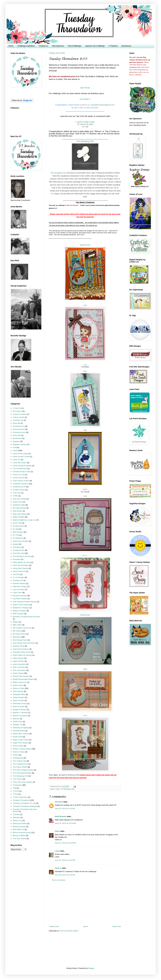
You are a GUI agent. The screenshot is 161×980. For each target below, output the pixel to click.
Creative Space (19, 490)
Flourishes (17, 547)
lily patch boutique (20, 596)
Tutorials (16, 814)
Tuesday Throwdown (21, 800)
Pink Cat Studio (19, 667)
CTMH (15, 496)
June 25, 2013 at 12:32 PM (65, 843)
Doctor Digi (17, 523)
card (15, 447)
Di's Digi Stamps (19, 508)
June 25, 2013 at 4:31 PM (65, 860)
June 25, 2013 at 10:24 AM (65, 823)
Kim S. (85, 555)
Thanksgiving (18, 758)
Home (11, 46)
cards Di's (17, 460)
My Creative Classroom (22, 628)
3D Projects (17, 411)
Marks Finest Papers (21, 605)
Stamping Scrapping (21, 728)
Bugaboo (16, 441)
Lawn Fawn (17, 593)
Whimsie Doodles (20, 824)
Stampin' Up (18, 725)
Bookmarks (17, 438)
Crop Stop (17, 493)
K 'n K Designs (19, 577)
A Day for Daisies (20, 414)
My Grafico (17, 631)
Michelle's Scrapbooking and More (26, 617)
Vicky (85, 715)
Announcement (19, 429)
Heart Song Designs (21, 565)
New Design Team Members (24, 643)
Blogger (91, 968)
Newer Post (54, 926)
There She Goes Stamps (23, 782)
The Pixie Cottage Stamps (23, 770)
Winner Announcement (22, 832)
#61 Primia (85, 88)
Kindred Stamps (19, 583)
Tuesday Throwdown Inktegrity (25, 806)
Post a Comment (59, 880)
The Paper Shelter (20, 767)
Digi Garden (18, 511)
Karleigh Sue (18, 580)
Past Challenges (75, 46)
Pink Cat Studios (19, 670)
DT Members (18, 538)
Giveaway (17, 559)
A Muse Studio (19, 417)
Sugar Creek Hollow (21, 740)
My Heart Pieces (19, 634)
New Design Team (20, 640)
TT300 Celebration (20, 797)
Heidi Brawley (61, 816)
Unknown (59, 802)
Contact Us (43, 46)
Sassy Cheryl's (19, 697)
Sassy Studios (18, 700)
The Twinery (18, 779)
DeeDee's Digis (19, 505)
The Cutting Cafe (20, 761)
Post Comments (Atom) (69, 931)
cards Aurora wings (20, 453)
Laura (57, 851)
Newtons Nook (19, 646)
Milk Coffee (17, 625)
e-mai (82, 105)
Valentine (16, 817)
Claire (57, 831)
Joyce (85, 489)
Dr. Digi (16, 529)
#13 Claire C (85, 99)
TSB (15, 788)
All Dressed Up (19, 426)
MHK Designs (18, 614)
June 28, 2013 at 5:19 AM (65, 875)
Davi (85, 371)
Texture (16, 755)
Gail (85, 430)
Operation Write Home (22, 652)
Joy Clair (16, 574)
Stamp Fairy (18, 722)
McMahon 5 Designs (21, 608)
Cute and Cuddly (19, 499)
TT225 (15, 794)
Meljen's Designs (20, 611)
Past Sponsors (58, 46)
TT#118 (16, 791)
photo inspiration (19, 664)
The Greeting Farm (20, 764)
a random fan (18, 420)
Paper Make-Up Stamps (22, 655)
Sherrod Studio (19, 707)
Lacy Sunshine (19, 589)
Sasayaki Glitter (19, 694)
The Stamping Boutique (22, 773)
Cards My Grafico (20, 463)
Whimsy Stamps (19, 827)
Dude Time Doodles (21, 541)
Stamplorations (19, 731)
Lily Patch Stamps (20, 599)
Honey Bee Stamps (20, 568)
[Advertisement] (85, 903)
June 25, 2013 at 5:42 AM (65, 808)
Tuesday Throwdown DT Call (24, 803)
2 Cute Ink (17, 408)
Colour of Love (19, 475)
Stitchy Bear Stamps (21, 734)
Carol (85, 365)
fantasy (16, 544)
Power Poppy (18, 673)
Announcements (19, 432)
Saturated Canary (20, 703)
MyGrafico (17, 637)
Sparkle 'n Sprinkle (20, 713)
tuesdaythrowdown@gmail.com (102, 105)
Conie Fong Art (19, 478)
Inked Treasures (19, 571)
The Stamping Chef (58, 173)
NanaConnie (85, 615)
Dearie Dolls (18, 502)
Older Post (117, 926)
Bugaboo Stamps (20, 444)
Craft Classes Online (21, 481)
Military (16, 622)
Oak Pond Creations (21, 649)
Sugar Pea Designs (20, 743)
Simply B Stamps (20, 710)
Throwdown (17, 785)
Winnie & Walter (19, 836)
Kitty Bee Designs (20, 586)
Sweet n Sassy (19, 752)
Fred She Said (18, 553)
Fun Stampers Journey (22, 556)
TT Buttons (113, 46)
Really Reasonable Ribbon (23, 679)
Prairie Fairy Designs (21, 676)
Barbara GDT (85, 245)
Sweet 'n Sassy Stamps (22, 749)
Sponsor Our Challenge (95, 46)
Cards (58, 789)
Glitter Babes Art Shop (22, 562)
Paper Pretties (18, 661)
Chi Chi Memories (20, 469)
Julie (85, 496)
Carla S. (58, 868)
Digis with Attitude (20, 514)
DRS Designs (18, 532)
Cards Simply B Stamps (22, 466)
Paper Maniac (18, 658)
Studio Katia (18, 737)
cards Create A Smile (21, 457)
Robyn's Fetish (19, 688)
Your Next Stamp (20, 839)
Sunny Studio (18, 746)
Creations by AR (19, 487)
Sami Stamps (18, 691)
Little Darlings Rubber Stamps (25, 602)
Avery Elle (17, 435)
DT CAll (16, 535)
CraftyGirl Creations (21, 484)
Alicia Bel (16, 423)
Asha (85, 305)
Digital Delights (19, 517)
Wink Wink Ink (18, 829)
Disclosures (126, 46)
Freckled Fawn (19, 550)
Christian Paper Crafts (22, 472)
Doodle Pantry (18, 526)
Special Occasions (20, 716)
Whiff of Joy (17, 820)
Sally (85, 669)
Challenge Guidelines (26, 46)
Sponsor (16, 719)
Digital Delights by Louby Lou (24, 520)
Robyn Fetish (18, 685)
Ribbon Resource (20, 682)
